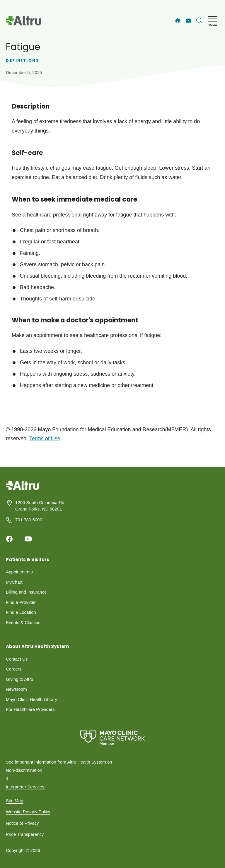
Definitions (23, 60)
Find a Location (21, 612)
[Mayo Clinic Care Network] (112, 738)
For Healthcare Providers (30, 709)
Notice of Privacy (22, 823)
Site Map (15, 801)
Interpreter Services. (26, 787)
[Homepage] (23, 490)
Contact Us (17, 659)
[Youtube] (28, 539)
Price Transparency (25, 834)
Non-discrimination (24, 770)
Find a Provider (21, 602)
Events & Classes (23, 622)
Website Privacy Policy (28, 812)
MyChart (14, 582)
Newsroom (16, 689)
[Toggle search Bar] (199, 20)
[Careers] (189, 21)
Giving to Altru (19, 679)
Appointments (19, 572)
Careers (14, 669)
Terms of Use (45, 439)
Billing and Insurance (26, 592)
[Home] (178, 20)
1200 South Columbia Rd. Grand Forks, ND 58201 (40, 506)
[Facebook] (9, 539)
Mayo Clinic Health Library (31, 699)
